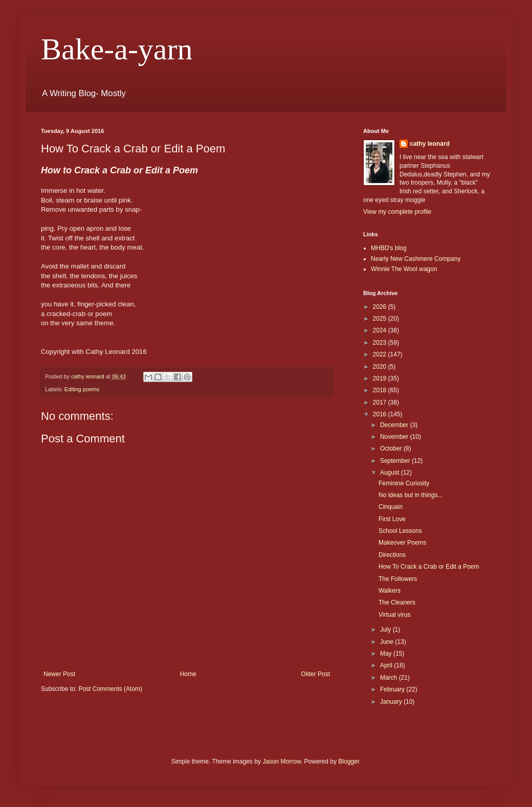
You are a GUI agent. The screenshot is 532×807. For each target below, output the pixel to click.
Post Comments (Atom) (110, 689)
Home (188, 674)
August (391, 473)
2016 (381, 414)
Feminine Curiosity (404, 483)
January (392, 702)
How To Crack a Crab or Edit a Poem (429, 567)
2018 (381, 390)
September (396, 461)
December (395, 425)
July (386, 630)
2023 (381, 343)
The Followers (398, 579)
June (387, 642)
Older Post (315, 674)
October (392, 449)
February (393, 689)
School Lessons (400, 531)
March (390, 678)
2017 (381, 402)
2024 (381, 330)
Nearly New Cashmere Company (416, 259)
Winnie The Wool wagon (404, 269)
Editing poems (82, 389)
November (395, 437)
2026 (381, 307)
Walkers (390, 591)
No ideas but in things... (411, 495)
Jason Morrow (282, 761)
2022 (381, 354)
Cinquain (391, 507)
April (387, 665)
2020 (381, 367)
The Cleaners (397, 602)
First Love (392, 519)
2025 (381, 319)
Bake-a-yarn (117, 49)
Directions (392, 555)
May (387, 654)
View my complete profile (397, 212)
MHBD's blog (389, 248)
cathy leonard (430, 144)
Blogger (349, 761)
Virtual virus (394, 615)
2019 (381, 378)
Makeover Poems (402, 543)
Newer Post (59, 674)
